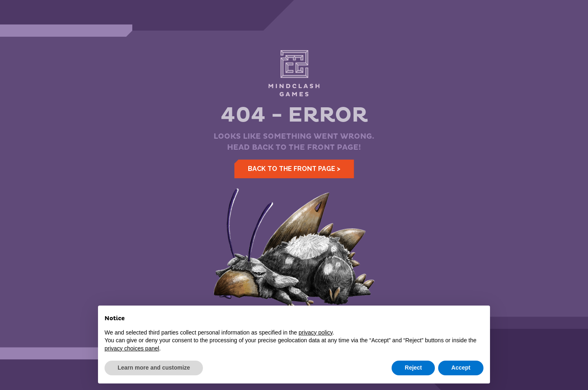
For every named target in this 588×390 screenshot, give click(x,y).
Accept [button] (461, 368)
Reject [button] (413, 368)
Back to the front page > (294, 169)
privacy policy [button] (315, 332)
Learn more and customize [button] (154, 368)
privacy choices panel (132, 348)
